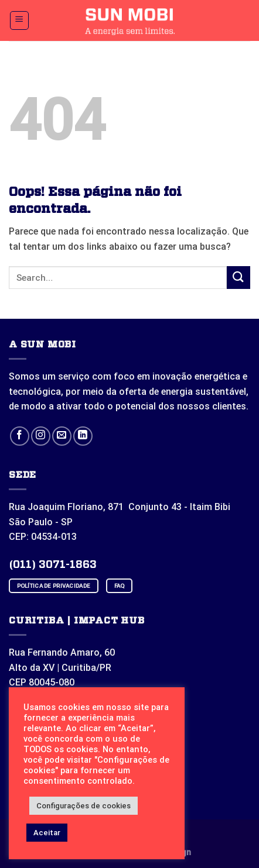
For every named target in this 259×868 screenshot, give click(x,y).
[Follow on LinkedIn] (83, 436)
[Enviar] (238, 278)
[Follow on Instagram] (41, 436)
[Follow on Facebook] (20, 436)
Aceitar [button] (47, 833)
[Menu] (20, 20)
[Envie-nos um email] (62, 436)
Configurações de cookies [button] (84, 806)
